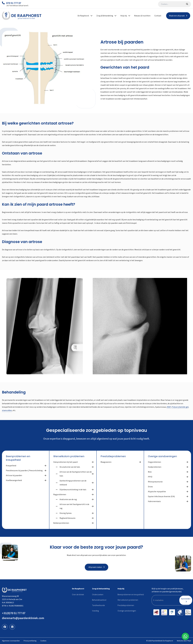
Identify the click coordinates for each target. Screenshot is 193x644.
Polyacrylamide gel (180, 407)
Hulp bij (121, 589)
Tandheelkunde (98, 605)
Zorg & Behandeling (101, 589)
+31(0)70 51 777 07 (14, 613)
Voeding (95, 611)
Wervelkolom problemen (69, 456)
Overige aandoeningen (162, 456)
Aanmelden (186, 600)
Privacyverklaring (30, 641)
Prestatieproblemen (113, 456)
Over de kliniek (78, 595)
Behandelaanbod (99, 600)
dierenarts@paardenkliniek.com (23, 618)
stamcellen (7, 410)
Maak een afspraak (178, 16)
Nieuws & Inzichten (142, 16)
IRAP (169, 407)
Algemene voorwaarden (11, 641)
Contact (158, 16)
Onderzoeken (98, 595)
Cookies (43, 641)
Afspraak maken (97, 567)
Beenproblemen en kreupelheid (18, 458)
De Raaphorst (78, 589)
